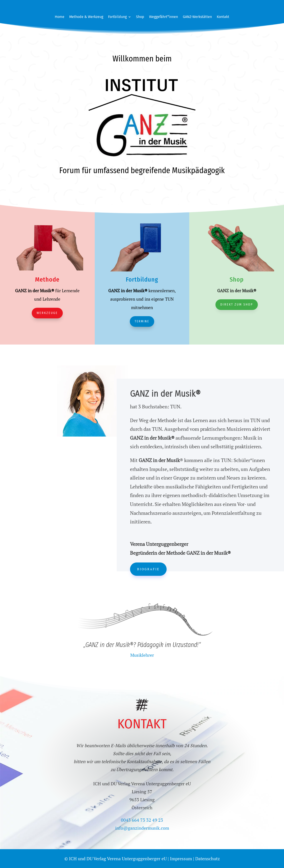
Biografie (148, 569)
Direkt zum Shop (237, 305)
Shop (140, 17)
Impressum (181, 859)
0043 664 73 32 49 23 (142, 820)
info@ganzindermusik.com (142, 828)
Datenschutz (208, 859)
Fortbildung (117, 17)
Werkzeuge (47, 313)
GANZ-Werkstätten (197, 17)
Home (60, 17)
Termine (142, 321)
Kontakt (223, 17)
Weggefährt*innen (164, 17)
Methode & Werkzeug (86, 17)
